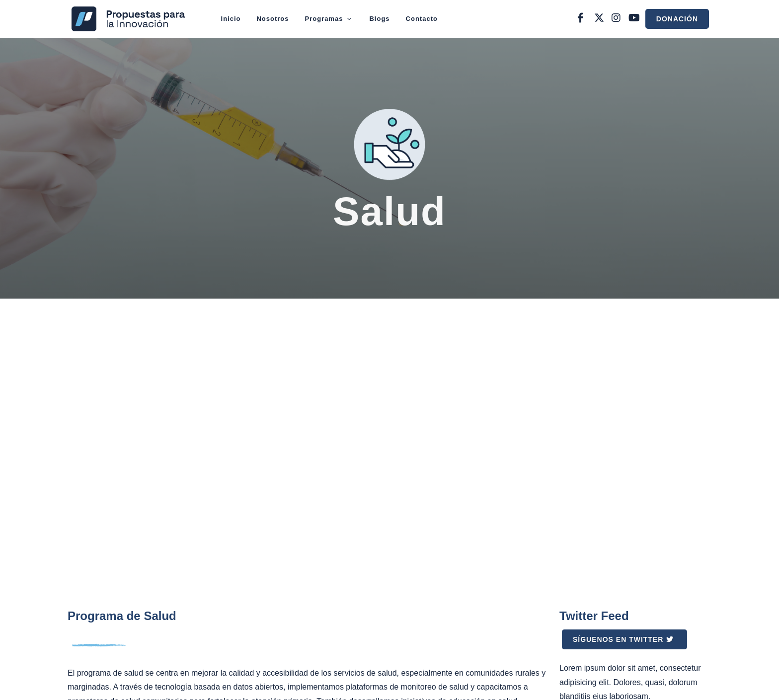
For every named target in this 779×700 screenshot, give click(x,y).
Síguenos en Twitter (623, 639)
